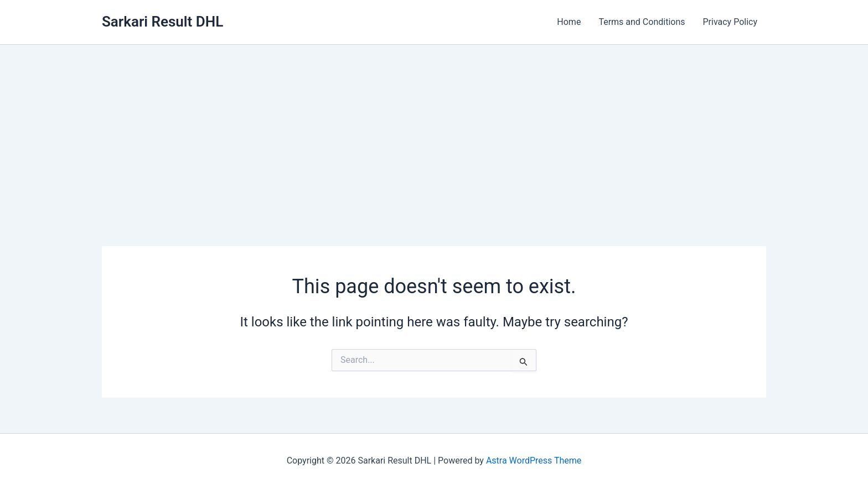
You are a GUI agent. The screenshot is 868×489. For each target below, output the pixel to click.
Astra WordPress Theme (534, 461)
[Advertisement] (434, 128)
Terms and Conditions (642, 22)
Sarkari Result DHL (162, 22)
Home (569, 22)
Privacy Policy (730, 22)
